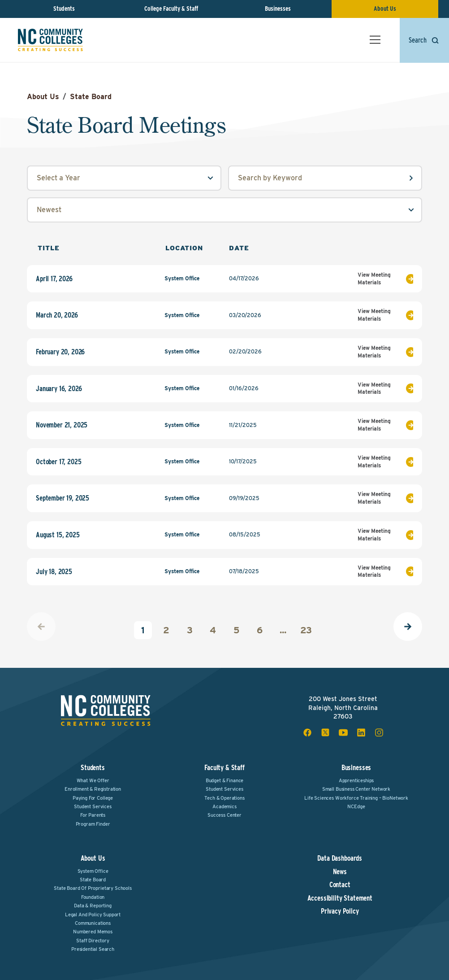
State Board (91, 97)
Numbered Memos (93, 932)
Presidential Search (93, 949)
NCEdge (356, 806)
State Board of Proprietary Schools (93, 888)
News (340, 872)
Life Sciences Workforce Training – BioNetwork (356, 798)
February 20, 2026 (60, 352)
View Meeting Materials (385, 279)
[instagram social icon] (379, 732)
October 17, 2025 (58, 462)
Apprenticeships (356, 780)
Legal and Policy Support (93, 915)
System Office (93, 871)
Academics (224, 806)
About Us (385, 9)
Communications (93, 923)
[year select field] (124, 178)
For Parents (93, 815)
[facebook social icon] (307, 732)
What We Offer (93, 780)
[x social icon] (325, 732)
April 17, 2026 (54, 279)
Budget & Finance (224, 780)
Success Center (224, 815)
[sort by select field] (224, 210)
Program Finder (93, 824)
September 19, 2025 (63, 498)
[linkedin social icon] (361, 732)
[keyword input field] (325, 178)
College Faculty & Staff (171, 9)
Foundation (93, 897)
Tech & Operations (224, 798)
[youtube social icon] (343, 732)
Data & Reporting (93, 906)
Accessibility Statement (340, 898)
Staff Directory (93, 941)
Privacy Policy (340, 911)
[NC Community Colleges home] (50, 40)
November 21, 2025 (62, 425)
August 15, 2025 (58, 535)
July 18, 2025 (54, 572)
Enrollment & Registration (93, 789)
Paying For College (93, 798)
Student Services (93, 806)
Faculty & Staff (224, 768)
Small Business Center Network (356, 789)
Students (64, 9)
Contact (340, 885)
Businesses (278, 9)
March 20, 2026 (57, 315)
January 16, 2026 (59, 389)
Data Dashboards (340, 858)
